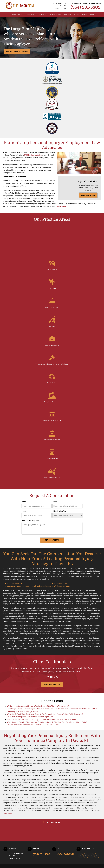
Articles (77, 14)
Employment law (60, 586)
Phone (24, 514)
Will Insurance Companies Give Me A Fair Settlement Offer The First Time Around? (38, 709)
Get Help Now (52, 543)
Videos (84, 14)
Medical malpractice (15, 586)
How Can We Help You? (31, 523)
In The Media (68, 14)
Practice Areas (30, 14)
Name (24, 504)
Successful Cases (56, 14)
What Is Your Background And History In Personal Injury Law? (30, 720)
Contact (92, 14)
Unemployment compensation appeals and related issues (29, 589)
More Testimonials (52, 687)
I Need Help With (59, 514)
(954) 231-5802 (41, 857)
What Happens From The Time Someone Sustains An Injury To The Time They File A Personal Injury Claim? (47, 725)
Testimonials (42, 14)
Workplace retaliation (62, 589)
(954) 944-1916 (66, 857)
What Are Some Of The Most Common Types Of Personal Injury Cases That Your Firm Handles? (43, 722)
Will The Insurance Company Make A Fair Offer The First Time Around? (34, 727)
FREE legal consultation (33, 155)
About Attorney (17, 14)
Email (55, 504)
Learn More (7, 816)
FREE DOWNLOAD (88, 201)
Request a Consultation (17, 52)
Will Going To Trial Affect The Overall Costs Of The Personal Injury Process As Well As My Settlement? (45, 717)
